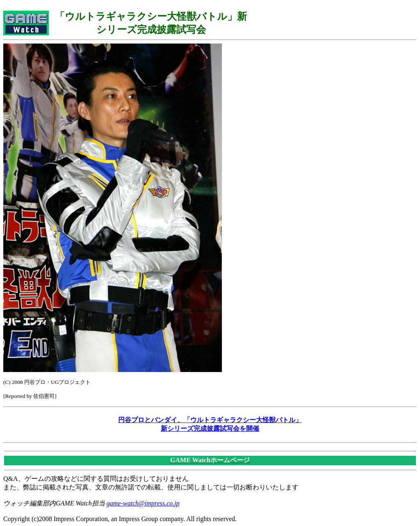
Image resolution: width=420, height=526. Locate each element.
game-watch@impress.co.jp (143, 503)
